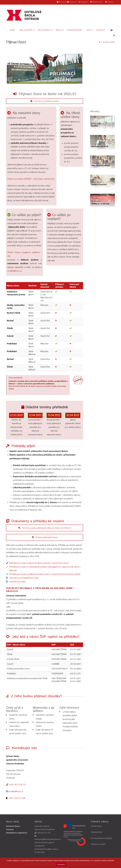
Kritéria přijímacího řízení (45, 537)
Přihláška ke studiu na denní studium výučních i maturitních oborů (39, 563)
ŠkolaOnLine (96, 2)
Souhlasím (61, 864)
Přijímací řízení (109, 42)
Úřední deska (96, 826)
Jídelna (109, 2)
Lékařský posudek (17, 582)
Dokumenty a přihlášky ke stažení (45, 101)
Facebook (72, 2)
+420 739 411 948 (17, 798)
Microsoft (62, 2)
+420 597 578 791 (18, 784)
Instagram (84, 2)
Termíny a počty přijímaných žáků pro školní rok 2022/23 (45, 528)
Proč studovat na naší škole (102, 838)
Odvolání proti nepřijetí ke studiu (24, 578)
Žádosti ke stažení (98, 844)
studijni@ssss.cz (15, 271)
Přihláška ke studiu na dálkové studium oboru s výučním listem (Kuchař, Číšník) (45, 574)
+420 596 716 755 (42, 833)
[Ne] (118, 863)
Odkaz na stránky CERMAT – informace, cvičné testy (31, 179)
